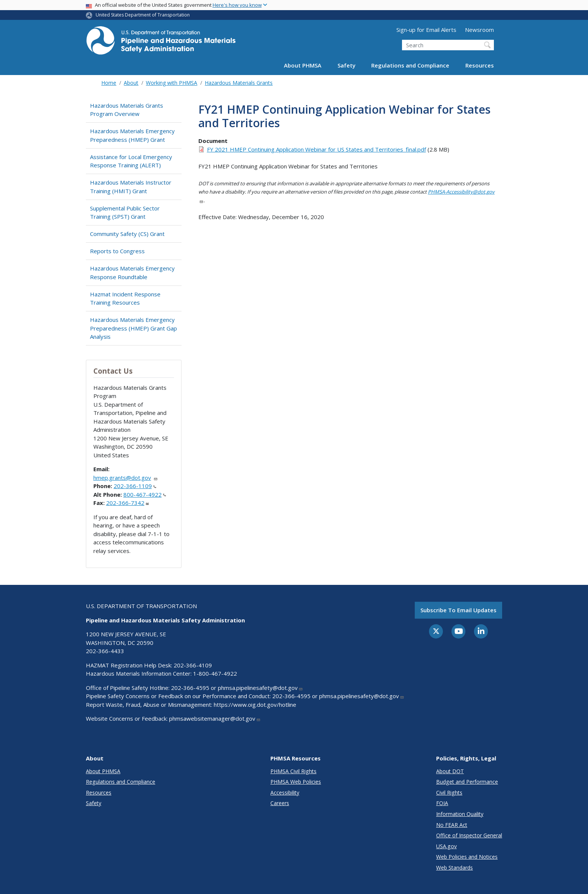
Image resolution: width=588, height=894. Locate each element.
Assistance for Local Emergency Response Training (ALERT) (131, 161)
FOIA (442, 803)
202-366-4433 (105, 651)
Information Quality (460, 814)
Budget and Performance (467, 782)
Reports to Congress (117, 251)
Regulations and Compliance (410, 65)
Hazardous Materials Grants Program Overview (127, 110)
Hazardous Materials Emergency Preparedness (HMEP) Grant (132, 135)
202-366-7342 (127, 503)
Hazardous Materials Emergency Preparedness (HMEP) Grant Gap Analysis (133, 328)
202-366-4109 (193, 665)
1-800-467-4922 (215, 673)
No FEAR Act (452, 825)
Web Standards (454, 868)
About (131, 83)
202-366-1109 (135, 486)
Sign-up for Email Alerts (426, 30)
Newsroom (479, 30)
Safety (346, 65)
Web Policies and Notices (467, 857)
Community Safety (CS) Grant (127, 234)
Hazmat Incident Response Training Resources (125, 298)
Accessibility (285, 793)
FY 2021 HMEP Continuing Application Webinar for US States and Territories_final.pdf (316, 149)
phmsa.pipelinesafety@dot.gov (260, 688)
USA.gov (446, 846)
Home (109, 83)
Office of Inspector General (469, 835)
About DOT (450, 771)
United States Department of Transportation (143, 15)
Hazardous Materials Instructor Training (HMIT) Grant (131, 187)
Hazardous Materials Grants (239, 83)
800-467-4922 (145, 494)
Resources (480, 65)
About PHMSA (303, 65)
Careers (280, 803)
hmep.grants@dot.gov (126, 478)
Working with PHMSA (172, 83)
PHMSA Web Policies (296, 782)
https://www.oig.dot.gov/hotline (255, 705)
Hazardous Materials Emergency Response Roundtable (132, 273)
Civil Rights (449, 793)
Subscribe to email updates (458, 610)
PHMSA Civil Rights (293, 771)
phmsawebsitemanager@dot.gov (215, 718)
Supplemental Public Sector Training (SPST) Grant (125, 213)
